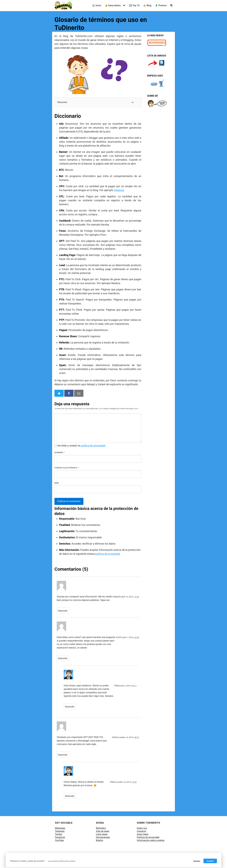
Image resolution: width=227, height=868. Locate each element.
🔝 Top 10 (134, 5)
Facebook (60, 837)
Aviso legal (142, 834)
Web (57, 483)
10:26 (134, 782)
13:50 (137, 597)
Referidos (101, 828)
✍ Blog (147, 5)
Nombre (60, 453)
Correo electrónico (67, 468)
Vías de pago (103, 831)
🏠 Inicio (97, 5)
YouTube (59, 840)
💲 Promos (161, 5)
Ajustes (197, 861)
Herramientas (103, 837)
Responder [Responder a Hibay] (70, 706)
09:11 (134, 686)
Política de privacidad (148, 837)
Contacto (142, 831)
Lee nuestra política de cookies (62, 861)
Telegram (60, 831)
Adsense (119, 190)
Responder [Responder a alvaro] (63, 658)
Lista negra (102, 834)
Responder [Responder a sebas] (63, 755)
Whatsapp (60, 828)
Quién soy (142, 828)
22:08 (137, 637)
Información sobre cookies (151, 840)
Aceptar (210, 861)
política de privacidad (93, 446)
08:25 (137, 737)
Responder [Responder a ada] (63, 610)
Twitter (59, 834)
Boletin (100, 840)
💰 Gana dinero (113, 5)
